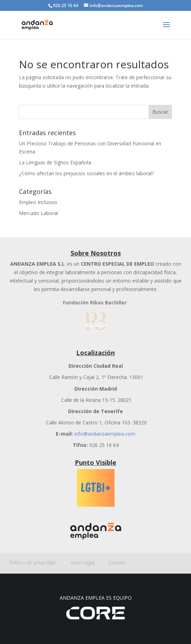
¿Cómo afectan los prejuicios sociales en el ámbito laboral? (86, 173)
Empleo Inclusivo (38, 202)
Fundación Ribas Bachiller (95, 302)
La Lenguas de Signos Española (55, 162)
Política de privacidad (40, 563)
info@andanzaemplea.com (105, 434)
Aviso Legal (90, 563)
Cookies (117, 563)
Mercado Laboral (38, 213)
